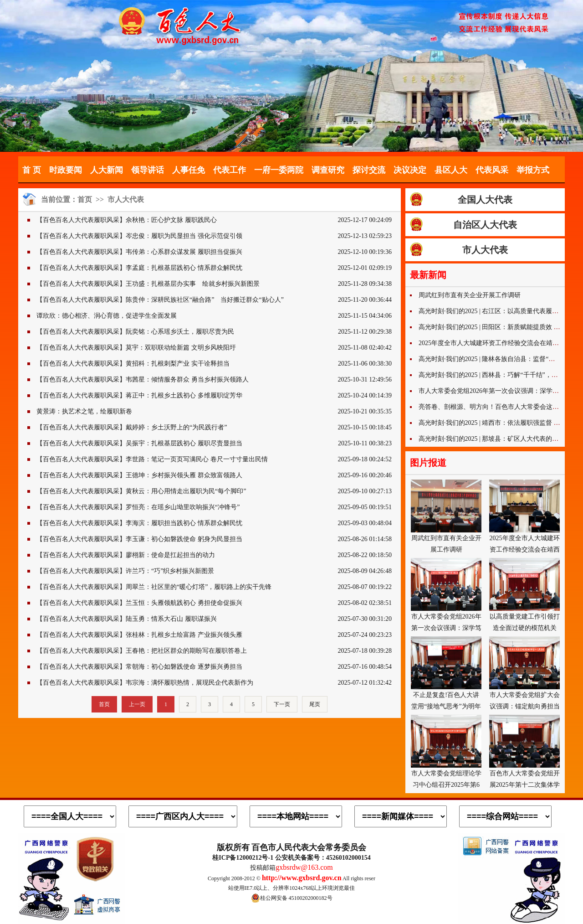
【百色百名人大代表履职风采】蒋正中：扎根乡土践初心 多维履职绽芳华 (139, 395)
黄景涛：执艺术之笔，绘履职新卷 (84, 411)
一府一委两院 (279, 170)
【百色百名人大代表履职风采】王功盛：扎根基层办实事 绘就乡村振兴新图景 (148, 284)
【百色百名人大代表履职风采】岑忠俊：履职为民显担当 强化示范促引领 (139, 236)
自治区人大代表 (485, 225)
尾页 (315, 704)
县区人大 (451, 170)
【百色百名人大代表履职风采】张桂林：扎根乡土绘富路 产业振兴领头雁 (139, 635)
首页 (85, 199)
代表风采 (492, 170)
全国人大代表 (485, 200)
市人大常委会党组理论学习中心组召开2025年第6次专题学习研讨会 (446, 752)
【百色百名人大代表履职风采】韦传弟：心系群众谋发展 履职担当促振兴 (139, 252)
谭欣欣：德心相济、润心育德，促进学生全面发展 (107, 316)
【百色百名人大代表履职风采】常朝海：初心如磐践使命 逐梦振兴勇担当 (139, 667)
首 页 (32, 170)
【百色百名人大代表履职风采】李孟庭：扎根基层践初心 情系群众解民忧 (139, 268)
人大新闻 (107, 170)
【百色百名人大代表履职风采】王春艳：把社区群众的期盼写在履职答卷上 (142, 651)
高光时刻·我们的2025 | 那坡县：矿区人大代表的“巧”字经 (498, 439)
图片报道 (428, 463)
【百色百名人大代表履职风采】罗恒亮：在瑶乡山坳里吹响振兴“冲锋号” (138, 507)
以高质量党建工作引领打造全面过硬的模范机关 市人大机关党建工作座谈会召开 (524, 595)
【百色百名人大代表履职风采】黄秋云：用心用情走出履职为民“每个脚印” (141, 491)
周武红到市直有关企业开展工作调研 (470, 295)
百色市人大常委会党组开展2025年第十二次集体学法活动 (524, 752)
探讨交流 (369, 170)
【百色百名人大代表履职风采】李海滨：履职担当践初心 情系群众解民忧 (139, 523)
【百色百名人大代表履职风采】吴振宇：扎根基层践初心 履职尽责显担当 (139, 443)
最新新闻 (428, 275)
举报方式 (533, 170)
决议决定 (410, 170)
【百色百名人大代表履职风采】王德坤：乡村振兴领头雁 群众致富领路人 (139, 475)
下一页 (282, 704)
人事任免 (189, 170)
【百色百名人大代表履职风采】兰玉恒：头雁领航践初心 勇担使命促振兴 (139, 603)
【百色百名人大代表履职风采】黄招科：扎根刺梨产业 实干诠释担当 (133, 364)
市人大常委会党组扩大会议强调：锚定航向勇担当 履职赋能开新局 (524, 673)
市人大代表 (126, 199)
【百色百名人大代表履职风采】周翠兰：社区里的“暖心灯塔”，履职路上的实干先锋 (154, 587)
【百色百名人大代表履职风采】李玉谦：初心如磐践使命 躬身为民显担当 (139, 539)
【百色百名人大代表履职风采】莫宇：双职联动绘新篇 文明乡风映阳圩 (136, 348)
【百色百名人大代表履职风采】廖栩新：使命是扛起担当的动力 (126, 555)
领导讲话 (148, 170)
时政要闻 (66, 170)
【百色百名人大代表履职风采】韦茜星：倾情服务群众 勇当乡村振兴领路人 (143, 379)
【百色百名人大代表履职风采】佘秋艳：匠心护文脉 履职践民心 (127, 220)
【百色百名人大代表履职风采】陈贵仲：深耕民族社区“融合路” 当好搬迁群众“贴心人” (160, 300)
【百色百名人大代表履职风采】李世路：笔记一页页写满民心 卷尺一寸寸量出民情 (152, 459)
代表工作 (230, 170)
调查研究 (328, 170)
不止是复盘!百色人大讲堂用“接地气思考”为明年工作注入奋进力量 (446, 673)
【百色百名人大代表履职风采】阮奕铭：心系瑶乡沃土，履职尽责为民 (135, 332)
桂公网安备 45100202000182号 (292, 898)
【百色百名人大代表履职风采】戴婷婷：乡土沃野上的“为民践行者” (132, 427)
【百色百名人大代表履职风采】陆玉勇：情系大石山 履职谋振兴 (127, 619)
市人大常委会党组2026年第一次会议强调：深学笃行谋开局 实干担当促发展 (446, 595)
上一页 (137, 704)
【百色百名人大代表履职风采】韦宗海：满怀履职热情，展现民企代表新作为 (145, 683)
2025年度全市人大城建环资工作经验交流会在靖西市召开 (498, 343)
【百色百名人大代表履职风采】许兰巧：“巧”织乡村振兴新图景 (125, 571)
